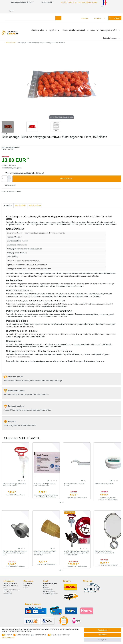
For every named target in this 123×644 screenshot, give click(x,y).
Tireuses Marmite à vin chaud (73, 26)
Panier (26, 583)
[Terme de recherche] (30, 14)
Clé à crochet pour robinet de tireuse (74, 480)
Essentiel (9, 635)
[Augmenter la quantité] (9, 173)
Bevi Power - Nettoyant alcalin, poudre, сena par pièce (44, 480)
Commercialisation (23, 635)
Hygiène (53, 26)
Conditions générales (50, 589)
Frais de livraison (16, 187)
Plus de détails (21, 201)
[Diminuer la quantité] (9, 176)
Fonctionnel (66, 635)
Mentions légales (49, 587)
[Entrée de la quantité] (5, 174)
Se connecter (28, 579)
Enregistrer (103, 640)
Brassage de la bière (109, 26)
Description (8, 201)
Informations (8, 589)
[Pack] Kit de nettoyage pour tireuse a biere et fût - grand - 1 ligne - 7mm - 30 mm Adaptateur (77, 549)
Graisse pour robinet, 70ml (104, 479)
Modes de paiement (10, 579)
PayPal (54, 635)
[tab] (8, 201)
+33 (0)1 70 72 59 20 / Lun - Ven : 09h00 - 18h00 (76, 2)
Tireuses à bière (38, 26)
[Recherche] (58, 14)
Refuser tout (103, 635)
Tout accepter (103, 630)
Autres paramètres (8, 637)
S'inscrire (27, 581)
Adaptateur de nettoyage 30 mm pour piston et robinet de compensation (45, 549)
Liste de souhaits (9, 181)
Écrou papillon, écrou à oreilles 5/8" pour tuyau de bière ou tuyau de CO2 (15, 549)
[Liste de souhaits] (105, 14)
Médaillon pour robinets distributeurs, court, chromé (105, 548)
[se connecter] (84, 14)
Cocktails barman (110, 34)
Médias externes (40, 635)
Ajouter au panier (90, 174)
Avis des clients (35, 201)
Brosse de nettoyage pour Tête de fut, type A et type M (15, 480)
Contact (100, 2)
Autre (93, 26)
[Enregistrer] (96, 14)
